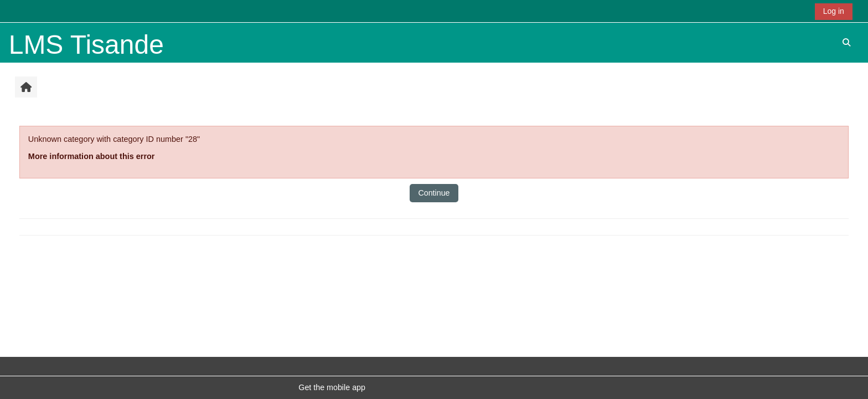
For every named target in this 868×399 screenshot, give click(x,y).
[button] (846, 42)
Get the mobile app (332, 387)
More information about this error (92, 156)
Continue (434, 193)
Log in (834, 11)
